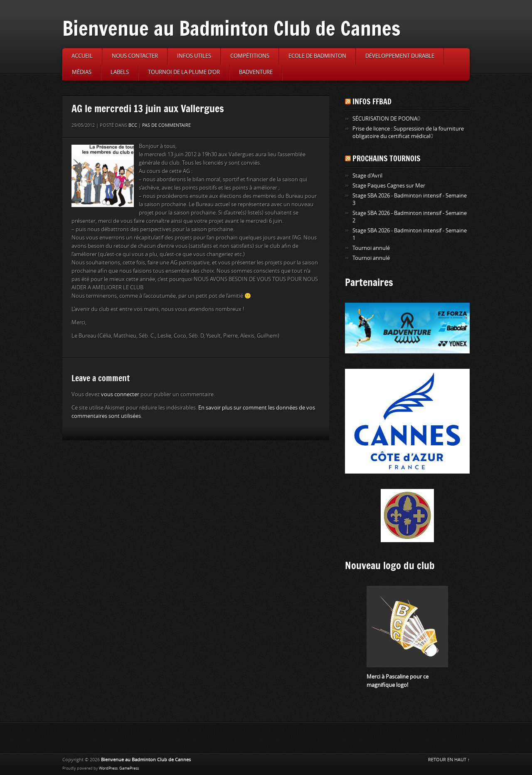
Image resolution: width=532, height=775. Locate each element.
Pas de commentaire (166, 125)
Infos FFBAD (372, 101)
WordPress (108, 768)
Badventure (256, 72)
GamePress (129, 768)
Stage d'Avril (367, 176)
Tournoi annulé (371, 248)
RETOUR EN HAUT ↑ (449, 760)
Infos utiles (194, 56)
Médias (82, 72)
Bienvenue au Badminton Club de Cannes (232, 28)
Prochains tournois (387, 158)
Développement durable (400, 56)
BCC (133, 125)
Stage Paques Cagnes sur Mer (389, 186)
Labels (120, 72)
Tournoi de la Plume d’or (184, 72)
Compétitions (250, 56)
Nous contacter (135, 56)
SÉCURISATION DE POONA (385, 119)
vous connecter (120, 394)
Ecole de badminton (317, 56)
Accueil (82, 56)
